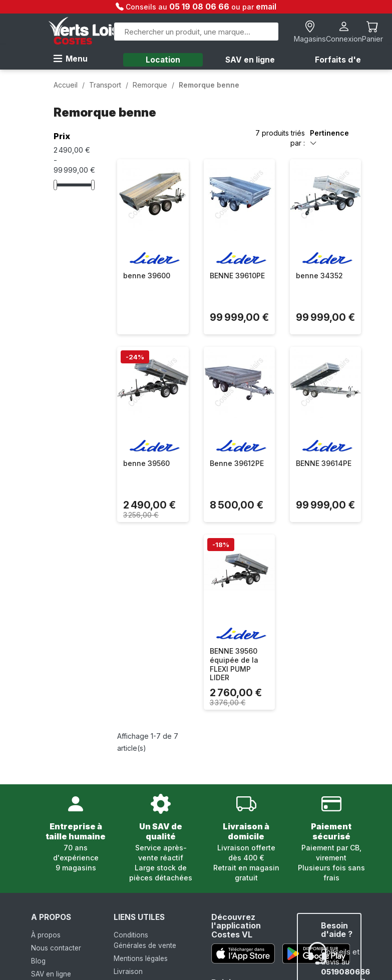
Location (163, 60)
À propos (46, 935)
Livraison (128, 971)
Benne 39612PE (237, 463)
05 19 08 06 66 (200, 7)
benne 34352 (319, 276)
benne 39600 (147, 276)
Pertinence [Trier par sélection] (329, 138)
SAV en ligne (250, 60)
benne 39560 (146, 463)
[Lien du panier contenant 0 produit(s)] (372, 32)
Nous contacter (56, 948)
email (266, 7)
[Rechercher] (196, 32)
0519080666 (345, 972)
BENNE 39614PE (324, 463)
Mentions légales (141, 958)
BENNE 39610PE (237, 276)
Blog (38, 961)
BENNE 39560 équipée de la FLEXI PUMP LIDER (234, 664)
